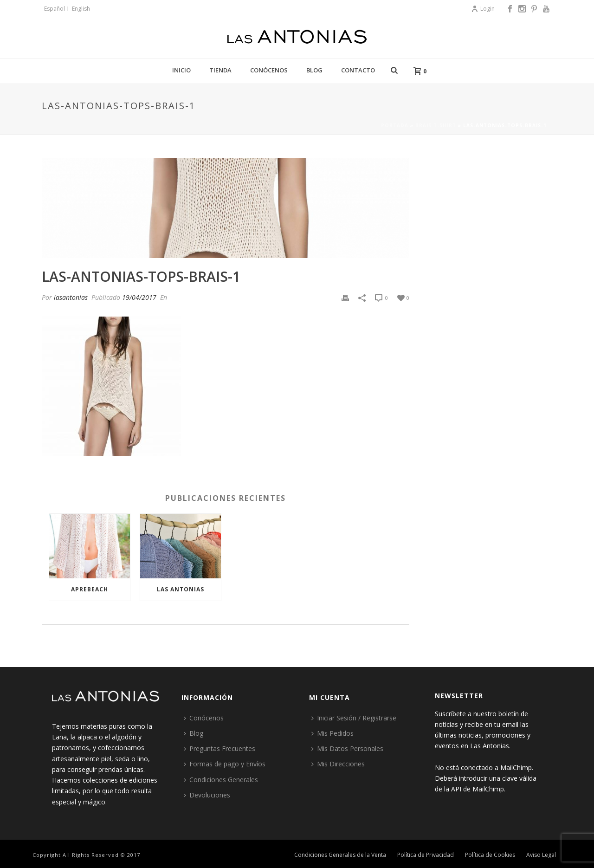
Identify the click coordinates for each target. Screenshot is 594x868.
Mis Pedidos (333, 733)
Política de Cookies (490, 855)
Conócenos (269, 70)
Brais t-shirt (436, 125)
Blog (314, 70)
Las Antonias (181, 589)
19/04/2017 (139, 297)
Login (483, 9)
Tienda (220, 70)
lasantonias (71, 297)
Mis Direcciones (338, 764)
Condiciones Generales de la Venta (340, 855)
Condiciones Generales (221, 780)
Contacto (358, 70)
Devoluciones (207, 795)
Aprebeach (90, 589)
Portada (395, 125)
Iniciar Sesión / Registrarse (354, 718)
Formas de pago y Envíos (225, 764)
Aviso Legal (541, 855)
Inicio (181, 70)
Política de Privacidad (426, 855)
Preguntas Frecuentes (220, 748)
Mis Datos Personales (347, 748)
